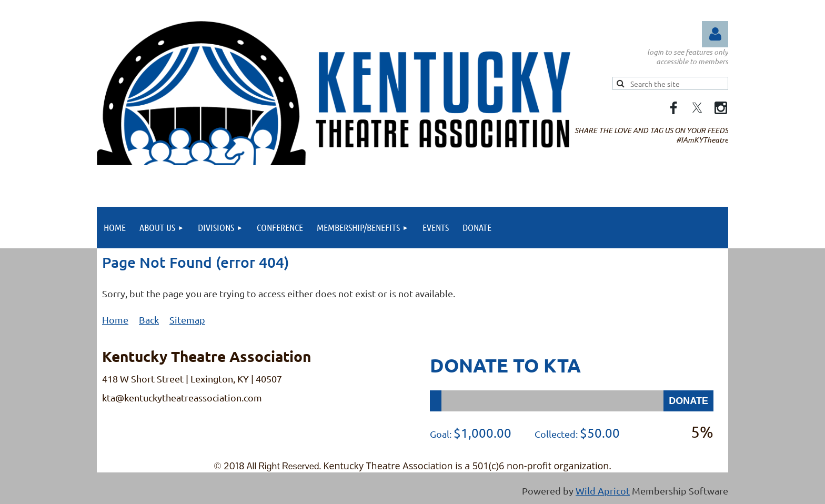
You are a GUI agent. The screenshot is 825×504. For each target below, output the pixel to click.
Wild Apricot (603, 491)
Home (115, 320)
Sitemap (187, 320)
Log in (715, 34)
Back (149, 320)
